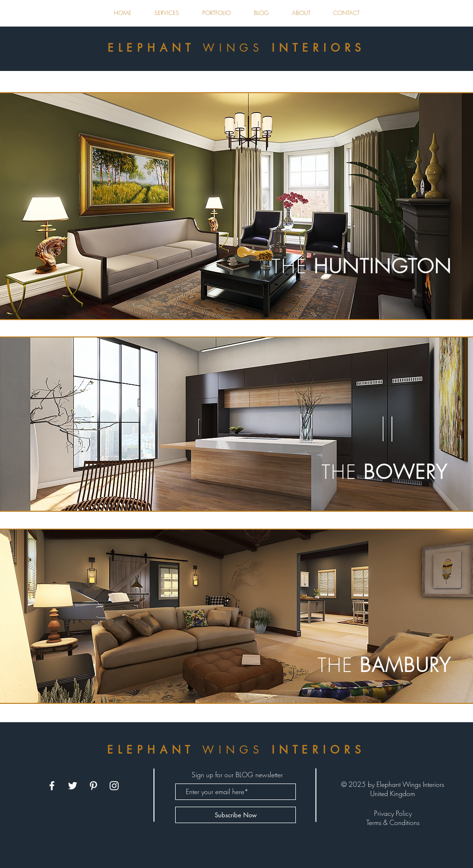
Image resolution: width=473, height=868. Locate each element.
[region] (236, 206)
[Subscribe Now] (236, 815)
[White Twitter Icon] (73, 786)
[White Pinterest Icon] (93, 786)
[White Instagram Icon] (114, 786)
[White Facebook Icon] (52, 786)
